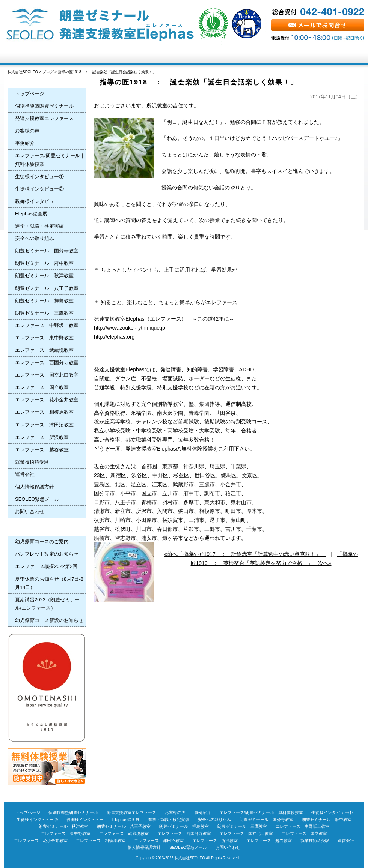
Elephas (154, 56)
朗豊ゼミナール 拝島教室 (44, 301)
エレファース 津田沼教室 (44, 425)
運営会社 (25, 474)
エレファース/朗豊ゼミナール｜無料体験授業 (50, 160)
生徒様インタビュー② (39, 189)
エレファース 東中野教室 (44, 338)
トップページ (34, 56)
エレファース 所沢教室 (42, 437)
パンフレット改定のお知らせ (47, 554)
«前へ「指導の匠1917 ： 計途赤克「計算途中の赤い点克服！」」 (245, 554)
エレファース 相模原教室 (44, 412)
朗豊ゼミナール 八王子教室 (47, 288)
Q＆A (274, 56)
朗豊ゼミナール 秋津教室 (44, 276)
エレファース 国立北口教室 (47, 375)
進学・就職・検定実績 (39, 226)
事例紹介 (25, 143)
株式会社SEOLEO (190, 858)
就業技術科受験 (32, 462)
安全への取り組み (35, 238)
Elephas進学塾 (94, 56)
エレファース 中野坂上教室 (47, 325)
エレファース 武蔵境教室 (44, 350)
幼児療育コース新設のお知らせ (49, 620)
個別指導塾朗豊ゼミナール (44, 106)
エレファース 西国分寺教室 (47, 363)
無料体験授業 (334, 56)
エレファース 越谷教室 (42, 450)
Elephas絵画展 (31, 214)
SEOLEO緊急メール (37, 499)
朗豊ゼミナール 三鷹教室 (44, 313)
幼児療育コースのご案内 (42, 541)
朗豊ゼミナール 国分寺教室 (47, 251)
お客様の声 (214, 56)
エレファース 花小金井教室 (47, 400)
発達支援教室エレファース (44, 118)
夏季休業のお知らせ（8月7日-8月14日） (49, 583)
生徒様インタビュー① (39, 176)
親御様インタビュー (37, 201)
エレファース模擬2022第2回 (46, 566)
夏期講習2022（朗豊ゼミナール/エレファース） (47, 604)
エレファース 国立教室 (42, 387)
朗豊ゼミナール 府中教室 (44, 263)
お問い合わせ (30, 511)
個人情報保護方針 (35, 487)
